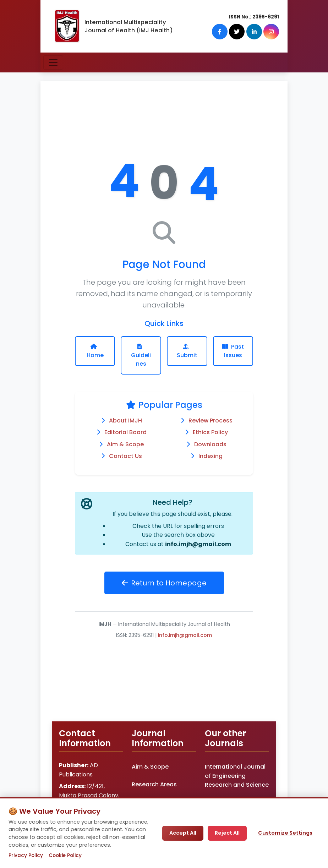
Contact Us (125, 456)
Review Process (211, 421)
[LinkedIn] (254, 32)
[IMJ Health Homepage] (67, 26)
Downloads (210, 444)
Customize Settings (285, 833)
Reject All (227, 833)
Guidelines (141, 356)
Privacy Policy (26, 855)
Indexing (211, 456)
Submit (187, 351)
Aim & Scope (125, 444)
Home (95, 351)
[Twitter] (237, 32)
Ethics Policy (210, 432)
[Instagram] (271, 32)
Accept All (183, 833)
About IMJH (125, 421)
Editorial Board (125, 432)
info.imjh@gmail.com (198, 544)
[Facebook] (220, 32)
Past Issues (233, 356)
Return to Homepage (164, 583)
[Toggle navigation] (53, 62)
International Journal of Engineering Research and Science (237, 776)
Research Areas (154, 784)
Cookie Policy (65, 855)
